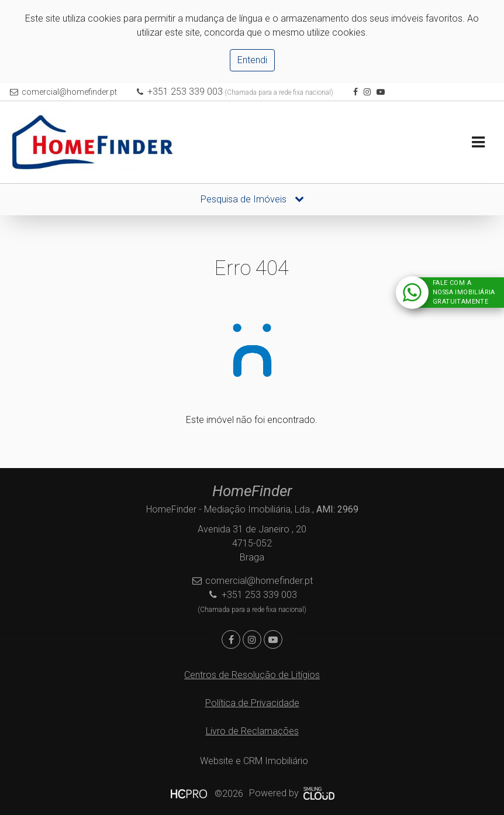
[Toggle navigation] (478, 142)
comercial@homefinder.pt (69, 92)
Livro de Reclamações (252, 731)
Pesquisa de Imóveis (252, 199)
